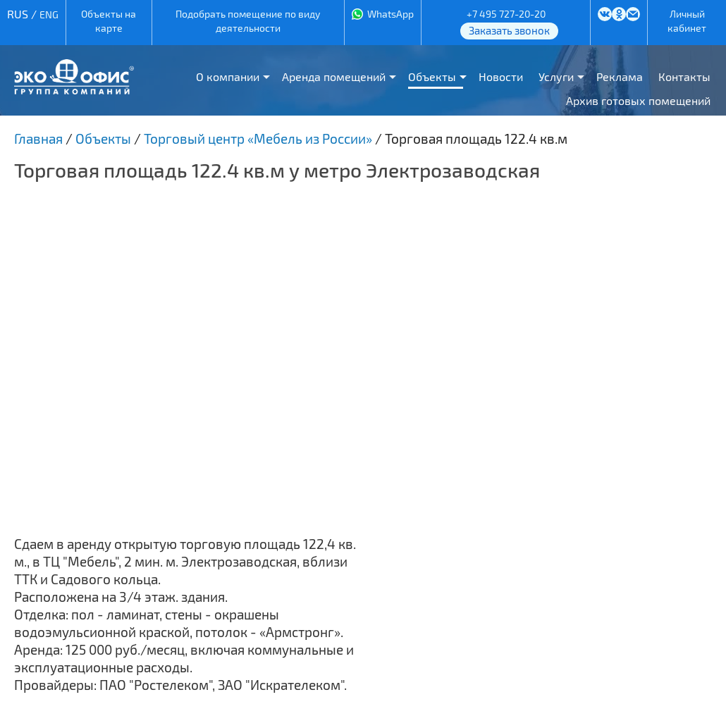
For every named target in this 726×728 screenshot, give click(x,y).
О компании (228, 76)
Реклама (620, 76)
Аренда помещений (334, 76)
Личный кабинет (687, 21)
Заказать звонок (509, 30)
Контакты (684, 76)
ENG (49, 14)
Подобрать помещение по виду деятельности (248, 21)
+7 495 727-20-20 (506, 14)
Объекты (432, 76)
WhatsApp (390, 14)
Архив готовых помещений (638, 100)
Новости (501, 76)
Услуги (556, 76)
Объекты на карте (109, 21)
